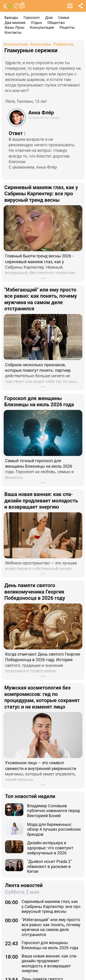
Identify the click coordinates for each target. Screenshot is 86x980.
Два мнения (15, 23)
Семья (64, 18)
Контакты (13, 33)
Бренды (11, 18)
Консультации (42, 27)
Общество (56, 23)
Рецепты (67, 27)
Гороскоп (32, 18)
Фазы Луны (14, 27)
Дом (49, 18)
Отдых (36, 23)
